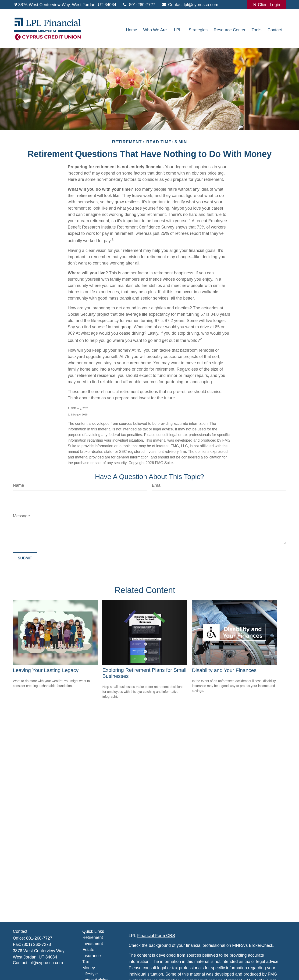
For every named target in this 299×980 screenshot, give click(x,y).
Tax (86, 962)
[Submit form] (25, 558)
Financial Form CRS (156, 936)
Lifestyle (90, 974)
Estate (88, 950)
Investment (93, 944)
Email (157, 485)
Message (21, 516)
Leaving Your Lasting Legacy (46, 670)
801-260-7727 (139, 5)
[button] (132, 30)
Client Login (267, 5)
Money (89, 968)
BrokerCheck (261, 945)
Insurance (92, 956)
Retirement (93, 937)
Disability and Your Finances (224, 670)
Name (18, 485)
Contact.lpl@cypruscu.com (190, 5)
